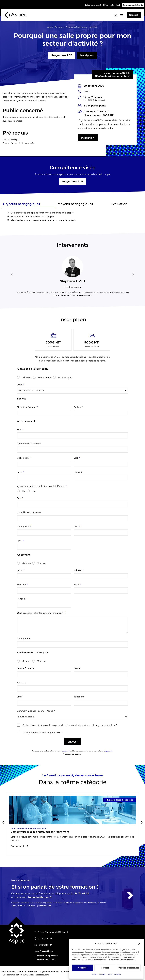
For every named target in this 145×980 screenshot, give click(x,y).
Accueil (50, 27)
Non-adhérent (45, 378)
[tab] (29, 205)
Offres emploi (107, 5)
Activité (78, 407)
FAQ (118, 5)
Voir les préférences (129, 968)
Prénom (78, 571)
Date (20, 385)
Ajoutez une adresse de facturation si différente (41, 486)
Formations (59, 27)
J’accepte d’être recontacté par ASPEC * (42, 733)
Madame (26, 564)
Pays (20, 472)
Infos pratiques (8, 972)
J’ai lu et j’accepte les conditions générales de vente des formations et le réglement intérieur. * (70, 725)
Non (34, 491)
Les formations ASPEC (116, 73)
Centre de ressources (27, 972)
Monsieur (42, 564)
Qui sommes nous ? (89, 5)
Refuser (105, 968)
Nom (20, 571)
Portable (21, 599)
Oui (24, 491)
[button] (139, 944)
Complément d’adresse (29, 444)
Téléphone (79, 697)
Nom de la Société (27, 407)
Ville (76, 458)
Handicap (66, 972)
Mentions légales (114, 974)
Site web (78, 472)
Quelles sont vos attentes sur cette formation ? (40, 613)
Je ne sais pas (65, 378)
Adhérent (27, 378)
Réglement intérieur (49, 972)
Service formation (26, 669)
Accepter (83, 968)
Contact (78, 669)
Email (77, 585)
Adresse (21, 683)
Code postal (23, 458)
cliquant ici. (108, 751)
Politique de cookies (98, 974)
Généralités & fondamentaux (112, 76)
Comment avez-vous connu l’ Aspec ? (36, 711)
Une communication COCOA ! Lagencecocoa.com (26, 975)
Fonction (22, 585)
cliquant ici (66, 751)
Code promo (23, 639)
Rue (19, 430)
